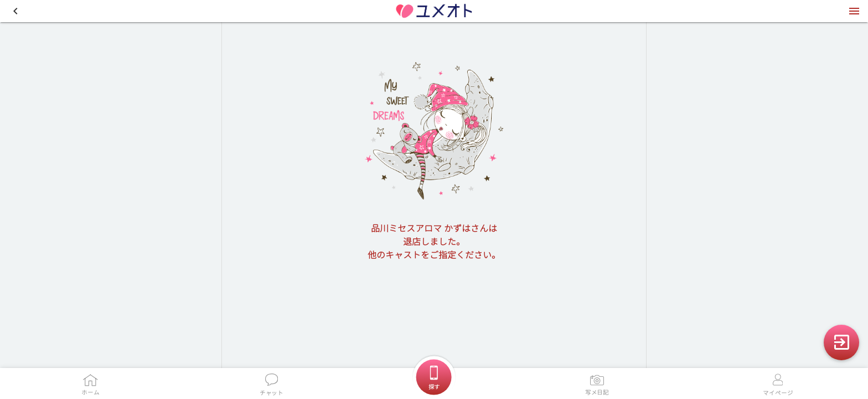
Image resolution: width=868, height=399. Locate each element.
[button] (15, 11)
